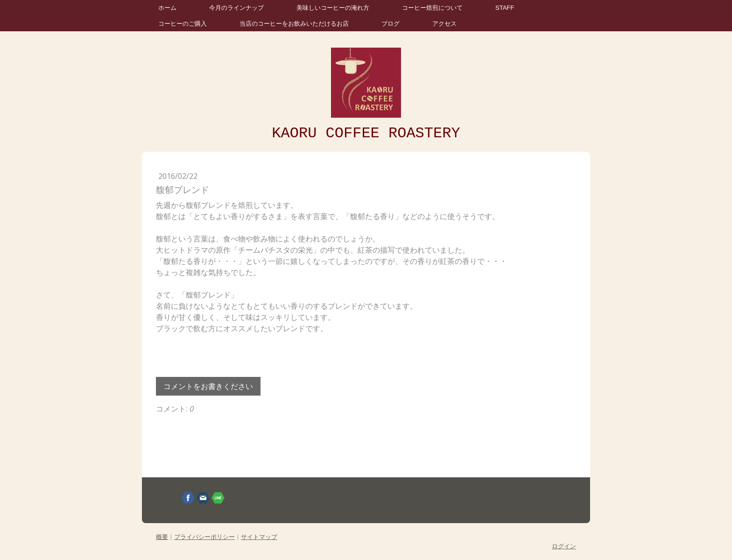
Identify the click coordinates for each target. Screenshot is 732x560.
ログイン (564, 546)
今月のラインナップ (236, 8)
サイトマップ (259, 537)
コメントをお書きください (208, 386)
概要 (162, 537)
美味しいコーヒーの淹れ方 (333, 8)
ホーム (167, 8)
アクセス (444, 24)
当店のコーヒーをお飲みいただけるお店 (294, 24)
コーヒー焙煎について (432, 8)
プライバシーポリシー (204, 537)
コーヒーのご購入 (183, 24)
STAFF (505, 8)
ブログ (391, 24)
